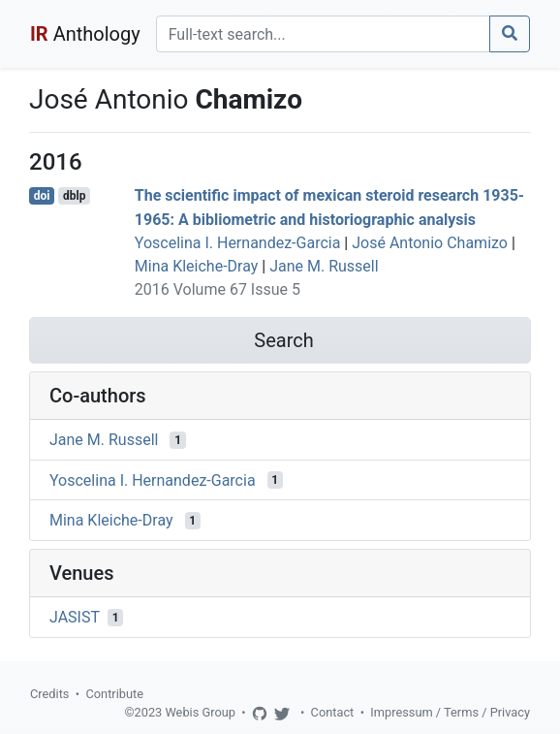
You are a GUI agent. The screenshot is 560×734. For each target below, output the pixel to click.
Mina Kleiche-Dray (197, 266)
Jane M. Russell (324, 266)
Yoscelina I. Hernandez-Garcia (238, 243)
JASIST (75, 617)
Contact (333, 712)
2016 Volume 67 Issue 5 (218, 289)
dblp (74, 196)
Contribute (114, 694)
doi (42, 196)
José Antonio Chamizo (430, 243)
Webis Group (200, 712)
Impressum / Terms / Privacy (450, 712)
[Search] (323, 34)
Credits (49, 694)
